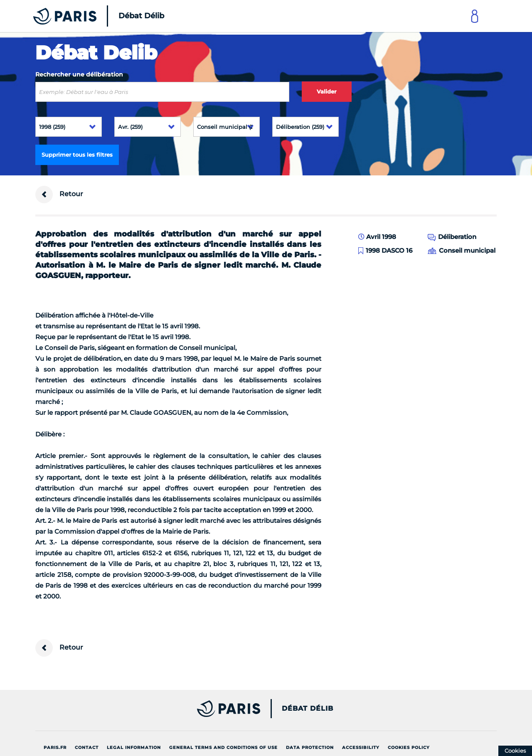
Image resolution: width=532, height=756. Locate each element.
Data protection (310, 747)
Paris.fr (55, 747)
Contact (87, 747)
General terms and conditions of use (223, 747)
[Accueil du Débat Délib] (87, 16)
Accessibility (361, 747)
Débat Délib (308, 709)
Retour (59, 195)
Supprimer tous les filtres (77, 155)
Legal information (134, 747)
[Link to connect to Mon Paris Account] (475, 16)
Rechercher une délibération (79, 74)
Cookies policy (409, 747)
